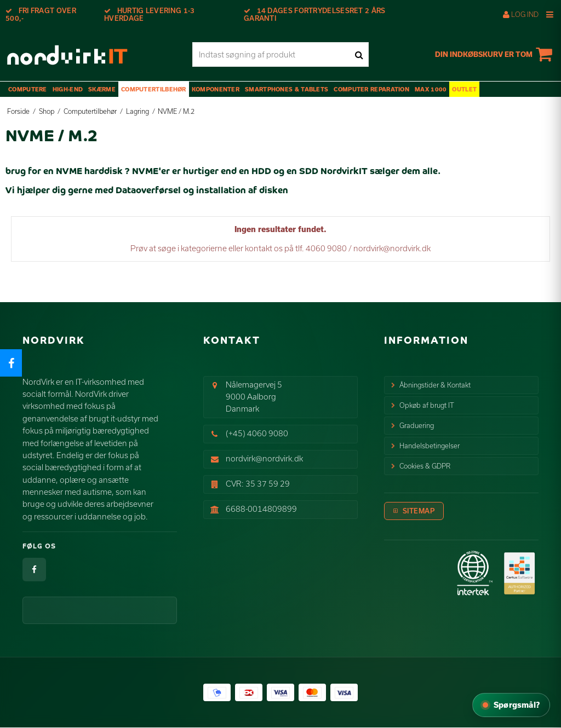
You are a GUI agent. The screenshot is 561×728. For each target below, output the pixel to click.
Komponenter (216, 89)
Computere (28, 89)
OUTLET (464, 89)
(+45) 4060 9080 (257, 433)
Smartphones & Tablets (287, 89)
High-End (68, 89)
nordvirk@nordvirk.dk (264, 458)
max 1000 (431, 89)
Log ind (521, 14)
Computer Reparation (371, 89)
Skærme (102, 89)
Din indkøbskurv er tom (495, 54)
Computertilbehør (154, 89)
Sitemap (419, 511)
